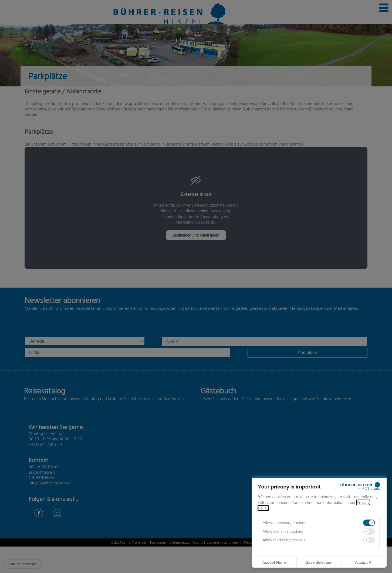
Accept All (364, 562)
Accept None (274, 562)
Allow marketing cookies (284, 540)
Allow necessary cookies (284, 523)
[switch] (369, 523)
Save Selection (319, 562)
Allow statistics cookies (283, 531)
